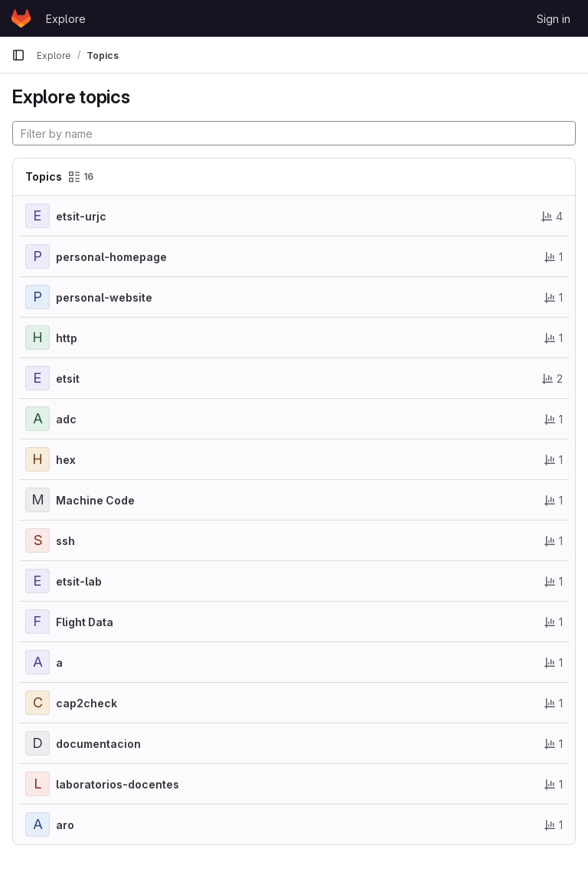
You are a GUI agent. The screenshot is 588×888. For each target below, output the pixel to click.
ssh (65, 541)
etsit (68, 379)
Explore (66, 19)
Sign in (554, 19)
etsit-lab (79, 581)
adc (66, 419)
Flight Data (85, 622)
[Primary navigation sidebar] (18, 55)
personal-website (104, 297)
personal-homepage (111, 257)
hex (66, 460)
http (67, 338)
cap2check (87, 703)
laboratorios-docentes (118, 784)
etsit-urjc (81, 216)
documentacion (98, 744)
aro (65, 825)
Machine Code (95, 500)
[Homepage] (21, 18)
